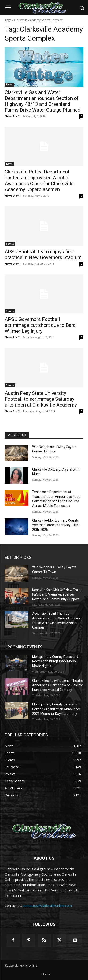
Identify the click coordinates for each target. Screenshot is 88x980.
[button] (82, 8)
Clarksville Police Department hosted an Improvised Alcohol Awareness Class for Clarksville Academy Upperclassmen (39, 181)
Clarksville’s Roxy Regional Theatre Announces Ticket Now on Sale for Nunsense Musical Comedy (58, 685)
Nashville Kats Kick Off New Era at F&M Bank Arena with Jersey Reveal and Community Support (57, 594)
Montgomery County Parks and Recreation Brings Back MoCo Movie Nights (55, 661)
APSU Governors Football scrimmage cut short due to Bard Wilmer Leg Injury (40, 325)
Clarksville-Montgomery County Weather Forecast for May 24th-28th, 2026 (56, 525)
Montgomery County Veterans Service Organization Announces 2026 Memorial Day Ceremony (56, 709)
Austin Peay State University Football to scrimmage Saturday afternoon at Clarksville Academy (41, 399)
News (9, 84)
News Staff (12, 116)
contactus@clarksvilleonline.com (47, 906)
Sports (10, 244)
